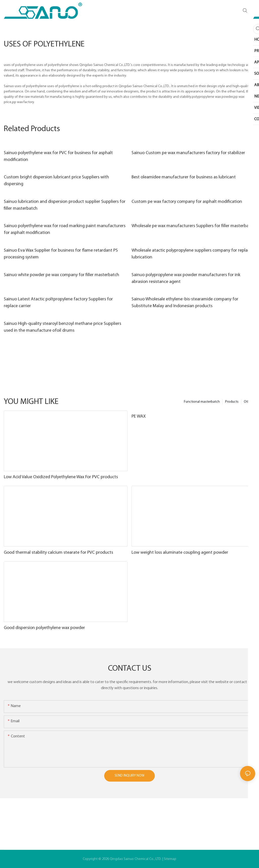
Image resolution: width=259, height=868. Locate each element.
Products (232, 402)
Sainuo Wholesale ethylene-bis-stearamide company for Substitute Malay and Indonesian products (185, 303)
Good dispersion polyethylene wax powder (44, 628)
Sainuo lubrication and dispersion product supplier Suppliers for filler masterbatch (65, 205)
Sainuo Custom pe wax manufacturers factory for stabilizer (188, 153)
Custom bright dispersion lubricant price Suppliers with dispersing (56, 181)
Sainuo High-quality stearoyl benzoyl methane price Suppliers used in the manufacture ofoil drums (62, 327)
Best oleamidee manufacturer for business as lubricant (184, 177)
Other (248, 402)
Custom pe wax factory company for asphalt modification (187, 202)
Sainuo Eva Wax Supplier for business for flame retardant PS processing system (61, 254)
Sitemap (170, 859)
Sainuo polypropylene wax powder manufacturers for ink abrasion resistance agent (186, 278)
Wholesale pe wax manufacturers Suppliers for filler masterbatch (193, 226)
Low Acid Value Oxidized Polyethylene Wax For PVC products (61, 477)
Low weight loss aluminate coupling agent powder (180, 553)
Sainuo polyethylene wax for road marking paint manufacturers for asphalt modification (65, 229)
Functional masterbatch (202, 402)
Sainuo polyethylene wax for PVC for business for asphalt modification (58, 156)
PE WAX (139, 416)
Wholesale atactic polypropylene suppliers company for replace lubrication (192, 254)
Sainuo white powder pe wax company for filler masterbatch (61, 275)
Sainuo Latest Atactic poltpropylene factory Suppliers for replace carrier (58, 303)
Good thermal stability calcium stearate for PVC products (58, 553)
